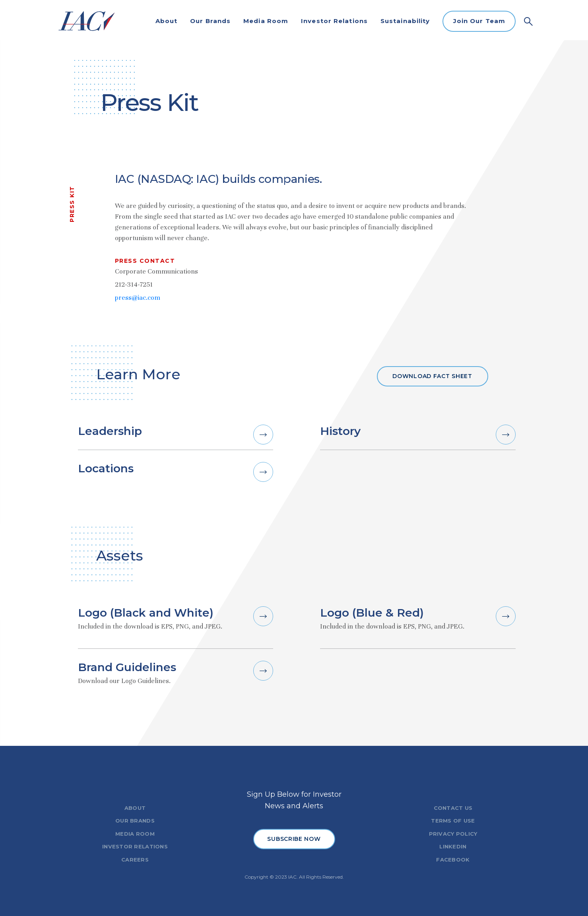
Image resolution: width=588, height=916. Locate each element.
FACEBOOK (453, 860)
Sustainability (405, 21)
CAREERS (135, 860)
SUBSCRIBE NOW (294, 839)
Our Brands (210, 21)
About (167, 21)
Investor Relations (334, 21)
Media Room (266, 21)
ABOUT (135, 808)
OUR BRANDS (135, 821)
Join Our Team (479, 21)
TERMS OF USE (453, 821)
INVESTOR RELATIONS (135, 846)
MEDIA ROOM (135, 834)
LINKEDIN (453, 846)
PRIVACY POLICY (453, 834)
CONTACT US (453, 808)
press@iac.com (138, 298)
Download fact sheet (432, 376)
